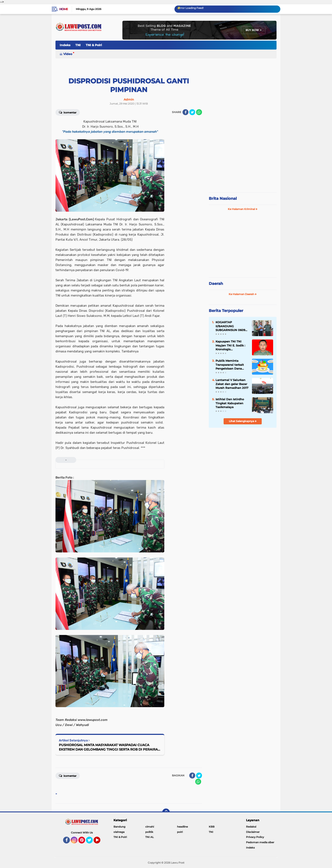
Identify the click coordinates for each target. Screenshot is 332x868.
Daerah (216, 284)
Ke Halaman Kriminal (243, 209)
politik (149, 832)
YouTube (100, 842)
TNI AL (149, 837)
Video (68, 54)
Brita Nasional (223, 199)
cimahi (150, 827)
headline (182, 827)
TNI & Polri (94, 45)
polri (180, 832)
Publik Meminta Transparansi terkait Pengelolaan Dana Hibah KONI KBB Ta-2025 (230, 365)
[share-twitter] (192, 112)
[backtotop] (166, 812)
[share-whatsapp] (199, 112)
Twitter (91, 842)
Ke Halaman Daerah (243, 294)
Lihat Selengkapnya (243, 421)
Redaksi (251, 827)
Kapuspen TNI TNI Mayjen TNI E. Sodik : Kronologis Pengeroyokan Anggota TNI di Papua (231, 345)
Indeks (65, 45)
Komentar (68, 112)
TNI (78, 45)
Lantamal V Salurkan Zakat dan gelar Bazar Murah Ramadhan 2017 (232, 384)
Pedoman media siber (260, 842)
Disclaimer (253, 832)
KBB (212, 827)
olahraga (119, 832)
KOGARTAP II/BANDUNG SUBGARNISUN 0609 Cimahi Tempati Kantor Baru (230, 326)
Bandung (119, 827)
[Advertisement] (243, 161)
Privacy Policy (255, 837)
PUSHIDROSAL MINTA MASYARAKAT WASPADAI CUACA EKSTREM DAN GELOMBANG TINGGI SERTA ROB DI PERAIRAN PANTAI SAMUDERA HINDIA (110, 747)
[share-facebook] (185, 112)
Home (64, 9)
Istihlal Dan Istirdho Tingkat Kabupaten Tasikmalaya (230, 403)
